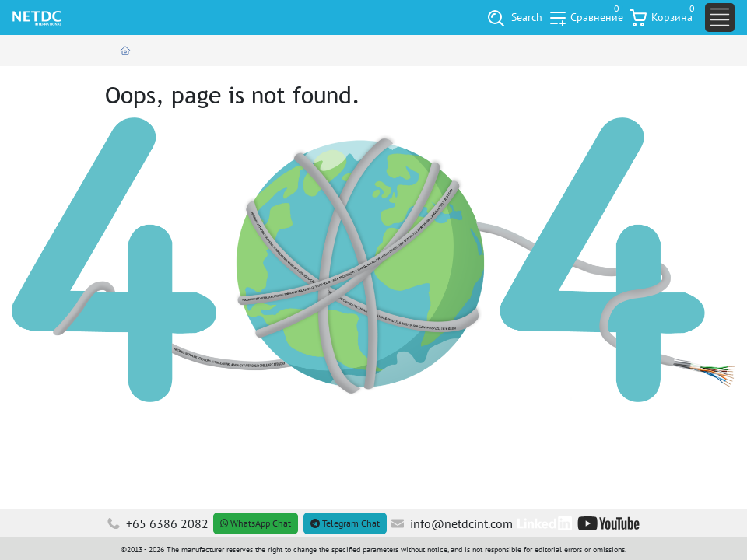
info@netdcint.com (452, 523)
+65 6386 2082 (158, 523)
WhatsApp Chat (256, 523)
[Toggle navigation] (720, 17)
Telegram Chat (345, 523)
